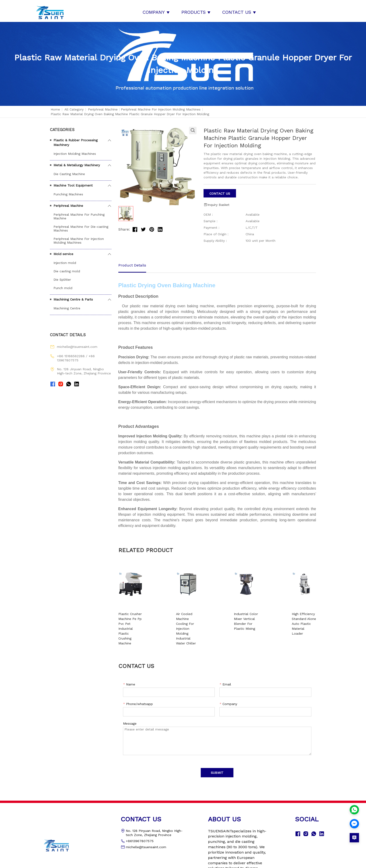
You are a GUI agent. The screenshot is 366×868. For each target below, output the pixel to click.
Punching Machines (68, 191)
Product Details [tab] (132, 262)
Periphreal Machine (103, 107)
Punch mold (63, 285)
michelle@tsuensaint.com (77, 344)
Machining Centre (67, 305)
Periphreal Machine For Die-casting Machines (81, 226)
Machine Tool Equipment (73, 183)
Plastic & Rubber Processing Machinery (76, 140)
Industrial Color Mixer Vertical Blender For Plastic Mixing (241, 616)
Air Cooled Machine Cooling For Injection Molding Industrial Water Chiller (191, 616)
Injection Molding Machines (75, 151)
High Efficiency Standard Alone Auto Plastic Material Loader (292, 616)
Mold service (63, 251)
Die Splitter (62, 277)
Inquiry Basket (216, 202)
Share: (124, 227)
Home (55, 107)
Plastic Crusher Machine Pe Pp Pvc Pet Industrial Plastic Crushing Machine (141, 616)
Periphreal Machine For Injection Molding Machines (161, 107)
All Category (74, 107)
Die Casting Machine (69, 171)
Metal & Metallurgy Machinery (77, 162)
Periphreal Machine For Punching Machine (79, 214)
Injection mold (65, 260)
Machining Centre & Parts (73, 297)
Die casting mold (67, 268)
